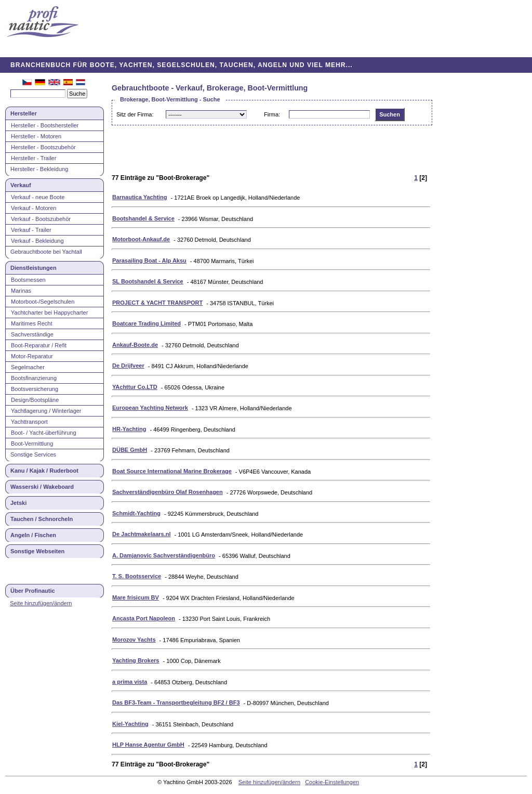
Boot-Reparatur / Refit (39, 345)
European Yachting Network (150, 408)
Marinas (21, 291)
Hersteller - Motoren (36, 136)
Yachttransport (29, 422)
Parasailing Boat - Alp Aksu (149, 261)
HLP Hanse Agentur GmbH (148, 745)
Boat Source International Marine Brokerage (172, 471)
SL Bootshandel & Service (148, 281)
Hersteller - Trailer (34, 158)
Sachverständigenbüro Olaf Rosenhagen (168, 492)
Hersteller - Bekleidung (39, 169)
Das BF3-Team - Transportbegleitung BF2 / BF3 (176, 702)
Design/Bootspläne (35, 400)
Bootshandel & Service (143, 218)
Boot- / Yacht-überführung (44, 433)
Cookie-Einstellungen (332, 782)
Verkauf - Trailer (31, 230)
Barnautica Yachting (140, 197)
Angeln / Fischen (33, 535)
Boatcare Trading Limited (147, 323)
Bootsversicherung (35, 389)
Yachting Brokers (136, 660)
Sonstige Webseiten (37, 551)
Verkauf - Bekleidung (37, 241)
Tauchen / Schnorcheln (42, 519)
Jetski (18, 503)
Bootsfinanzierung (34, 378)
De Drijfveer (128, 366)
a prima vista (130, 682)
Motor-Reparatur (32, 356)
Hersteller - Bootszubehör (43, 147)
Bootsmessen (28, 280)
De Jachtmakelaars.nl (142, 534)
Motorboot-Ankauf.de (141, 239)
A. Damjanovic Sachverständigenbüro (164, 555)
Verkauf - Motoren (34, 208)
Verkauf (21, 185)
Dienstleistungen (34, 268)
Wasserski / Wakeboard (42, 487)
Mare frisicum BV (136, 597)
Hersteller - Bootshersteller (45, 125)
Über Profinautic (33, 591)
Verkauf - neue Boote (38, 197)
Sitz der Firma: (135, 114)
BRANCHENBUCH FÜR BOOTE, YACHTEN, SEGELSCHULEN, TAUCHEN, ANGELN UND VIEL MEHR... (182, 65)
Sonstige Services (33, 454)
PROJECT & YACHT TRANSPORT (157, 303)
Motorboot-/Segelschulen (43, 302)
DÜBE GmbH (130, 450)
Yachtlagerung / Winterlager (46, 411)
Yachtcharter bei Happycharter (49, 313)
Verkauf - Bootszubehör (41, 219)
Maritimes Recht (31, 323)
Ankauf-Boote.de (135, 345)
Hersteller (24, 113)
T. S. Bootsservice (137, 576)
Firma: (272, 114)
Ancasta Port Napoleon (144, 618)
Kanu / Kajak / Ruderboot (44, 471)
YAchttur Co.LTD (135, 387)
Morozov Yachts (134, 640)
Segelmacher (28, 367)
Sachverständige (32, 334)
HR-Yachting (129, 429)
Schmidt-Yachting (136, 513)
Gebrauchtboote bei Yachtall (46, 252)
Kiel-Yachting (130, 724)
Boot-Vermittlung (32, 444)
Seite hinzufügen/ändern (41, 603)
